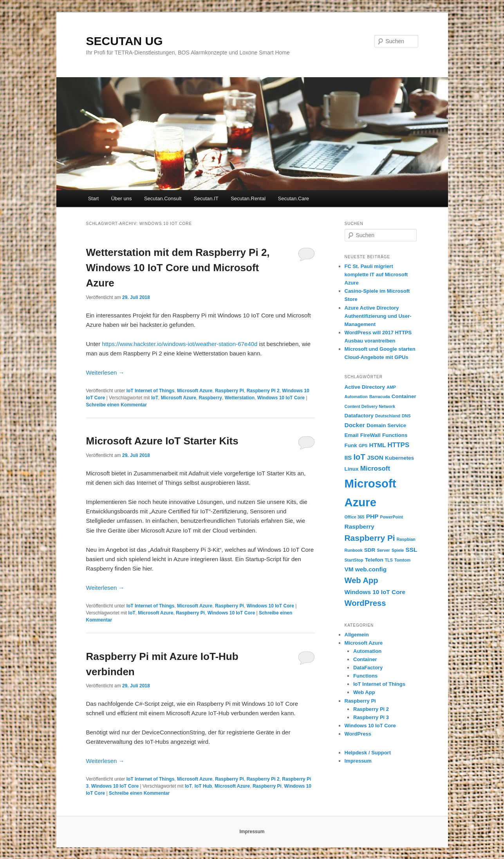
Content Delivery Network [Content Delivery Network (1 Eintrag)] (370, 406)
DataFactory (368, 668)
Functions (365, 676)
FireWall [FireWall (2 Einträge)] (370, 435)
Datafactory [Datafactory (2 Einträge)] (359, 416)
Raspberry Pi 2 (263, 391)
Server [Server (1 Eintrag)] (384, 550)
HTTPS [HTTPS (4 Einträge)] (399, 445)
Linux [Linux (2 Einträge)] (352, 469)
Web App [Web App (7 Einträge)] (361, 580)
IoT (155, 398)
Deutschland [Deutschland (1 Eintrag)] (388, 416)
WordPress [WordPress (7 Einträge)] (365, 603)
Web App (364, 692)
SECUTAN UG (125, 41)
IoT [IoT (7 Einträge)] (359, 457)
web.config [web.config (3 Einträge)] (371, 569)
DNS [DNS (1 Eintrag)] (406, 416)
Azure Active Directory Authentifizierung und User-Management (378, 316)
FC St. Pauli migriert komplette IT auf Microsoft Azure (376, 275)
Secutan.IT (206, 198)
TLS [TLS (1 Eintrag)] (389, 560)
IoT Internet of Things (151, 391)
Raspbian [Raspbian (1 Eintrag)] (406, 539)
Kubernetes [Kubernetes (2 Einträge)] (399, 458)
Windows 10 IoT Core (281, 398)
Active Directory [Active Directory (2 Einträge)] (365, 387)
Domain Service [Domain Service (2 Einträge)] (386, 425)
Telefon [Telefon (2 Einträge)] (374, 560)
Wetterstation (240, 398)
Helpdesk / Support (368, 753)
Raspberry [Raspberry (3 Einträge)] (359, 526)
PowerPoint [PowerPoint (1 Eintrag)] (391, 517)
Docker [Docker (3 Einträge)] (355, 425)
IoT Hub (203, 786)
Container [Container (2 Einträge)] (404, 396)
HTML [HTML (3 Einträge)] (378, 445)
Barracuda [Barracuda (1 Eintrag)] (380, 397)
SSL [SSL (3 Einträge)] (411, 550)
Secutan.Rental (248, 198)
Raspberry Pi (229, 391)
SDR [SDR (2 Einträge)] (370, 550)
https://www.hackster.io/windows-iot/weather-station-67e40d (180, 344)
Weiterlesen (105, 372)
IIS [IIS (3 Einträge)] (348, 458)
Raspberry (210, 398)
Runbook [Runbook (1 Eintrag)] (354, 550)
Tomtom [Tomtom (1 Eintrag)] (402, 560)
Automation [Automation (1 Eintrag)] (356, 397)
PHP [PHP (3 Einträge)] (372, 516)
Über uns (122, 198)
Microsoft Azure (195, 391)
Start (93, 198)
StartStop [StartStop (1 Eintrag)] (354, 560)
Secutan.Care (294, 198)
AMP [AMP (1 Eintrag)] (391, 387)
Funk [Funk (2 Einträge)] (351, 445)
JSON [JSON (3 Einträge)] (375, 458)
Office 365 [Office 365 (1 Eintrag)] (355, 517)
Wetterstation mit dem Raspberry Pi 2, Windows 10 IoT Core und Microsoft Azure (178, 268)
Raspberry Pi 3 (371, 717)
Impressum (358, 761)
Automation (367, 651)
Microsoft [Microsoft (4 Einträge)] (375, 468)
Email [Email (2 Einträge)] (352, 435)
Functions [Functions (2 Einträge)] (395, 435)
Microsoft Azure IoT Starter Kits (162, 441)
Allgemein (357, 635)
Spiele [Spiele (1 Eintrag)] (398, 550)
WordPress (358, 734)
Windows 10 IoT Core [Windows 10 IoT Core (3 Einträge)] (375, 592)
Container (365, 659)
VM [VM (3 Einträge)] (349, 569)
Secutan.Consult (163, 198)
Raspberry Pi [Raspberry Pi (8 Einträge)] (370, 538)
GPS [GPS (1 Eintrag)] (363, 446)
